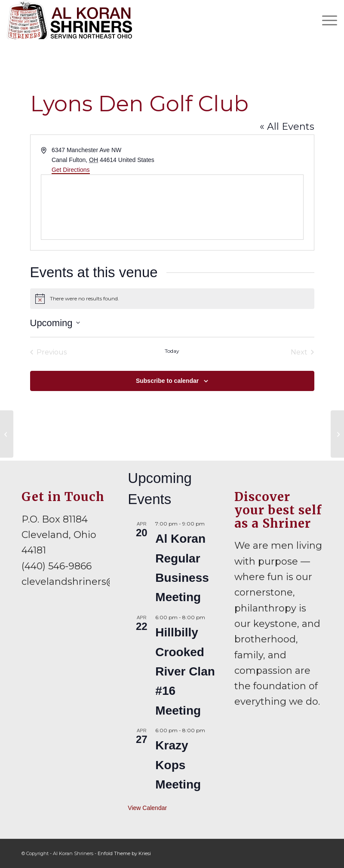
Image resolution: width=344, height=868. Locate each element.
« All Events (287, 127)
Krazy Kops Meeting (178, 765)
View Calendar (147, 808)
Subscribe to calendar (167, 381)
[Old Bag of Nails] (337, 434)
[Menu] (325, 20)
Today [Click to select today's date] (172, 351)
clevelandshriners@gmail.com (94, 582)
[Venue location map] (172, 207)
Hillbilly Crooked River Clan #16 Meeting (185, 671)
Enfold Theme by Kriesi (124, 853)
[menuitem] (325, 20)
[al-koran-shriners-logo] (69, 20)
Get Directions (71, 170)
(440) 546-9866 (57, 566)
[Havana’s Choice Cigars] (7, 434)
